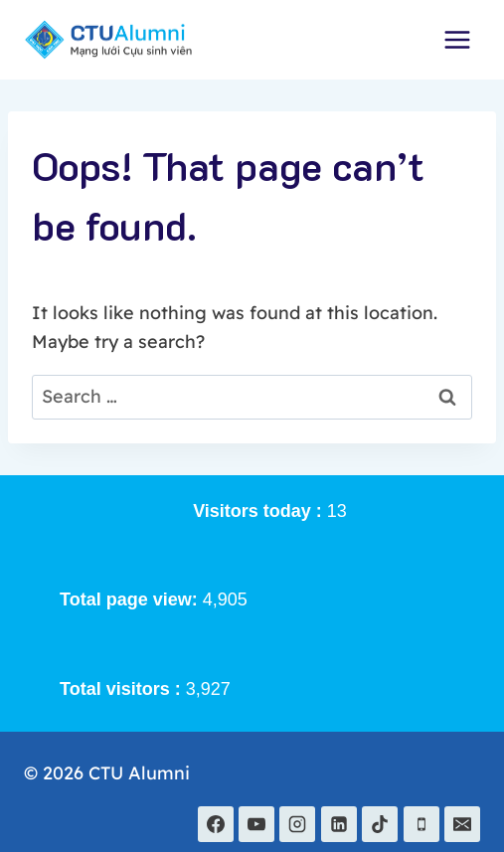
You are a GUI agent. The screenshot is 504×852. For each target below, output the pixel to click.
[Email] (462, 824)
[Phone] (421, 824)
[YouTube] (256, 824)
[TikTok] (380, 824)
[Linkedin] (339, 824)
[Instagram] (297, 824)
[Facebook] (216, 824)
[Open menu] (457, 39)
